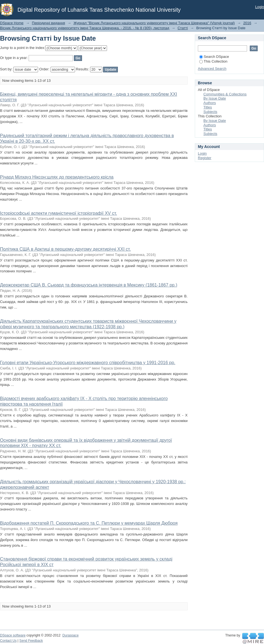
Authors (210, 103)
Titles (208, 107)
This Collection (213, 61)
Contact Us (8, 641)
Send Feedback (31, 641)
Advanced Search (212, 69)
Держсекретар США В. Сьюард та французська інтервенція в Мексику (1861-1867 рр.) (89, 285)
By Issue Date (215, 98)
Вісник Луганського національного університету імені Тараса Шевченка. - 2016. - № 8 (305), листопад (85, 28)
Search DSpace (214, 57)
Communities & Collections (225, 94)
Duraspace (70, 635)
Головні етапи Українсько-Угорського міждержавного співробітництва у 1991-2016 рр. (88, 363)
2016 (247, 23)
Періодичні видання (48, 23)
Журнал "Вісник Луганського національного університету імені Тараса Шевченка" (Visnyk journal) (154, 23)
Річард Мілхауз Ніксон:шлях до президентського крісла (57, 177)
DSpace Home (12, 23)
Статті (183, 28)
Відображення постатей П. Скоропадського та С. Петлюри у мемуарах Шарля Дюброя (89, 523)
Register (205, 158)
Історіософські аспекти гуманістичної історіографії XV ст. (58, 213)
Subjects (210, 112)
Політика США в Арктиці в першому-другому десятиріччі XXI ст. (65, 249)
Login (260, 7)
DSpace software (13, 635)
